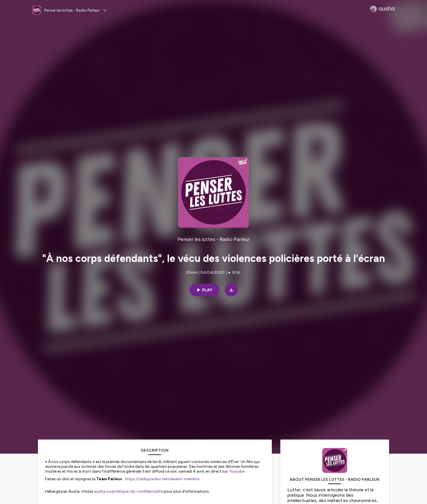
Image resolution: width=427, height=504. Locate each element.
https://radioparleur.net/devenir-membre (162, 479)
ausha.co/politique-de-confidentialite (129, 491)
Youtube (237, 471)
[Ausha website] (382, 9)
